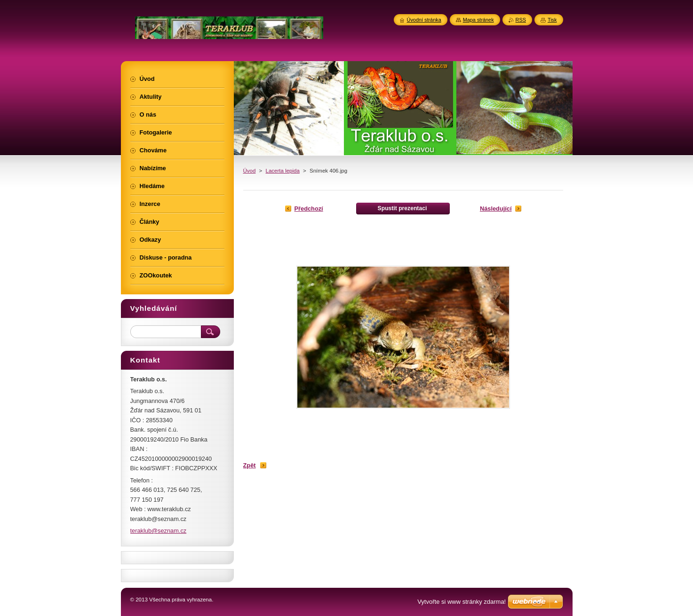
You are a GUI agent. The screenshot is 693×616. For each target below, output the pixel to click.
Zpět (250, 465)
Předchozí (309, 209)
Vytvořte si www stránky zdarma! (462, 602)
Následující (496, 209)
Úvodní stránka (424, 20)
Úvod (250, 171)
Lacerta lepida (283, 171)
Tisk (552, 20)
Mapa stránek (478, 20)
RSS (521, 20)
